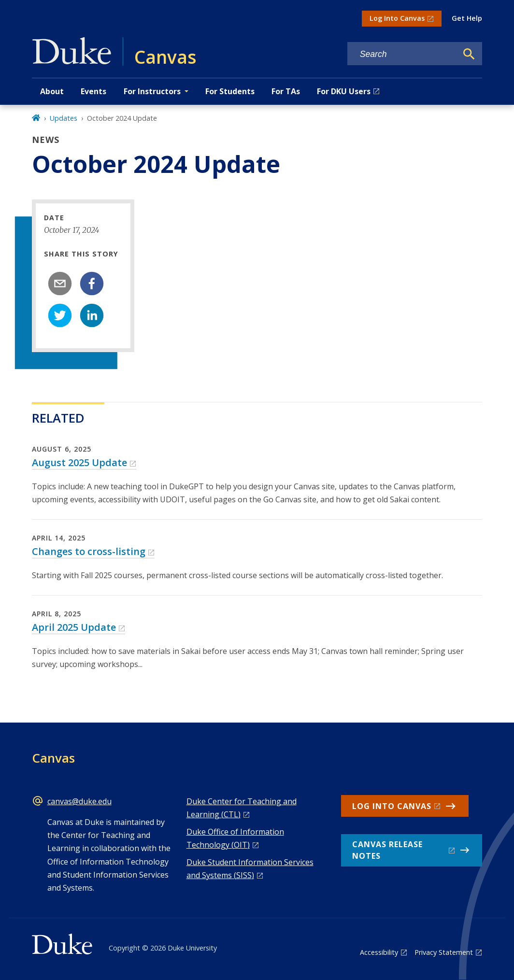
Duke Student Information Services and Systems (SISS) (250, 869)
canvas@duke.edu (79, 801)
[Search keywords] (402, 54)
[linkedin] (92, 315)
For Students (230, 91)
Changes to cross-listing (89, 551)
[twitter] (60, 315)
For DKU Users (344, 91)
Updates (64, 118)
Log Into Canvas (397, 18)
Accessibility (379, 952)
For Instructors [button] (152, 91)
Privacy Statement (444, 952)
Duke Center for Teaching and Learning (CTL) (242, 808)
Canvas (53, 758)
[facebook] (92, 284)
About (52, 91)
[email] (60, 284)
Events (93, 91)
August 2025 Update (79, 462)
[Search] (469, 54)
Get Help (467, 18)
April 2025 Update (74, 627)
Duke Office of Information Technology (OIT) (235, 838)
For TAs (286, 91)
